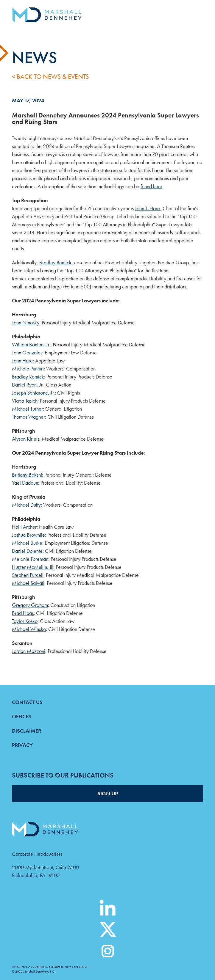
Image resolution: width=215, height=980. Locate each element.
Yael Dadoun (25, 483)
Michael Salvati (28, 583)
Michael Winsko (29, 629)
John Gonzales (27, 352)
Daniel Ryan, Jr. (28, 385)
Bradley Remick (55, 262)
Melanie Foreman (30, 559)
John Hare (22, 361)
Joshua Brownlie (28, 535)
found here (151, 186)
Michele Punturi (28, 369)
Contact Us (27, 702)
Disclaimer (27, 731)
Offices (22, 716)
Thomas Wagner (28, 417)
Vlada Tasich (25, 401)
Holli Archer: (25, 527)
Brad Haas (23, 613)
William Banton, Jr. (31, 344)
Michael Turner (27, 409)
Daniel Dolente (27, 551)
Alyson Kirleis (26, 439)
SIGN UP (108, 793)
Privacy (22, 745)
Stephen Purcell (28, 575)
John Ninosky (26, 322)
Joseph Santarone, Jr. (33, 393)
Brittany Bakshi (27, 475)
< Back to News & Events (50, 77)
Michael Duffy (26, 505)
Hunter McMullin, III (33, 567)
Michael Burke (27, 543)
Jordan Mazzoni (29, 651)
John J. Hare (147, 208)
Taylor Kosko (25, 621)
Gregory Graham (30, 605)
